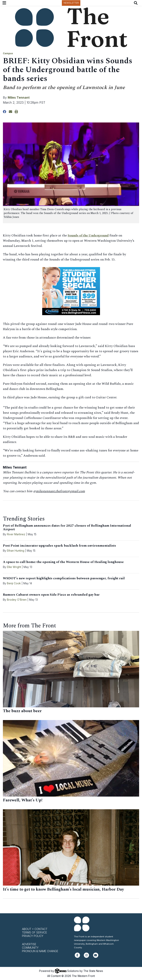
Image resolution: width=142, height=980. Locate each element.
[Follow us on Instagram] (86, 957)
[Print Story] (16, 112)
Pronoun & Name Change (40, 951)
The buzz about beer (22, 711)
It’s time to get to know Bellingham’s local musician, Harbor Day (63, 889)
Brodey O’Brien (17, 600)
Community (30, 948)
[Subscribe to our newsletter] (96, 957)
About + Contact (35, 929)
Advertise (29, 944)
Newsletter (71, 3)
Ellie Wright (14, 567)
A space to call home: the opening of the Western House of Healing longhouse (63, 562)
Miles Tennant (19, 97)
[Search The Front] (137, 3)
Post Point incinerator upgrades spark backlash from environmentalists (59, 546)
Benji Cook (14, 583)
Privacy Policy (33, 936)
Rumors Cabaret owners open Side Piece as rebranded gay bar (51, 595)
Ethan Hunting (16, 551)
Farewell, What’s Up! (23, 800)
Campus (8, 53)
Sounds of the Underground (89, 236)
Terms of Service (34, 932)
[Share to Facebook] (5, 112)
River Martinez (16, 534)
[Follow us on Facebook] (77, 957)
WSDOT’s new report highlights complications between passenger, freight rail (64, 578)
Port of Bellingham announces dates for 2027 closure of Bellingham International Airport (67, 527)
